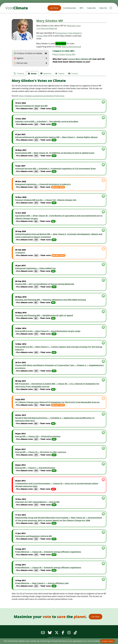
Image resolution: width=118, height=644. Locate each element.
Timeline (19, 74)
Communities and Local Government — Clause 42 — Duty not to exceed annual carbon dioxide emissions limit (57, 485)
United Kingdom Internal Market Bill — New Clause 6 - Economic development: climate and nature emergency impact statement (59, 235)
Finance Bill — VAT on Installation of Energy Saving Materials (45, 284)
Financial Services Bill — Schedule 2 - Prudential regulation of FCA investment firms (55, 169)
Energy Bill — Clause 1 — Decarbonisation (35, 468)
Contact (73, 74)
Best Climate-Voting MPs (65, 54)
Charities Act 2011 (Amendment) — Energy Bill (37, 502)
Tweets (60, 74)
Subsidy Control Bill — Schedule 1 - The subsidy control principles (47, 121)
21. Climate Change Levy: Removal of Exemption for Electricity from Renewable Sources (57, 402)
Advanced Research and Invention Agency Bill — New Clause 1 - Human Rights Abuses (56, 137)
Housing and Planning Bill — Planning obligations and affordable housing (51, 300)
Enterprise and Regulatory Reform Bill (33, 536)
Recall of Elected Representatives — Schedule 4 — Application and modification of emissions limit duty (55, 419)
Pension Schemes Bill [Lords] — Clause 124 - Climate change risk (46, 200)
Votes (32, 74)
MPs (82, 8)
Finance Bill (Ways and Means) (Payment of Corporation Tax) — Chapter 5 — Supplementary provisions (59, 367)
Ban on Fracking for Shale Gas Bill (31, 106)
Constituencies (70, 8)
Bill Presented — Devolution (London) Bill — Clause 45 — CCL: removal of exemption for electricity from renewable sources (57, 385)
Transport (20, 253)
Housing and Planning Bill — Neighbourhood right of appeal (44, 315)
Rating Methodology (71, 47)
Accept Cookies (108, 641)
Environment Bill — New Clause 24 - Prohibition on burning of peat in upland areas (55, 153)
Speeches (46, 74)
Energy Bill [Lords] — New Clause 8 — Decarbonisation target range (48, 331)
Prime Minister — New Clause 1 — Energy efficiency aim (42, 583)
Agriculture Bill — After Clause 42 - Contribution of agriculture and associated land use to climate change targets (59, 217)
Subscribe (91, 8)
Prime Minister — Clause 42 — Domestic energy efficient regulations (48, 552)
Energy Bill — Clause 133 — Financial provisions (38, 436)
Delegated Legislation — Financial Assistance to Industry (43, 184)
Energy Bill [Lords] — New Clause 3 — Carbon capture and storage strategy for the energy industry (59, 348)
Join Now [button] (54, 8)
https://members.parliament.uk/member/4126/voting (41, 96)
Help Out (103, 8)
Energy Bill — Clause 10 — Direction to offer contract (41, 452)
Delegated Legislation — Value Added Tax (35, 268)
